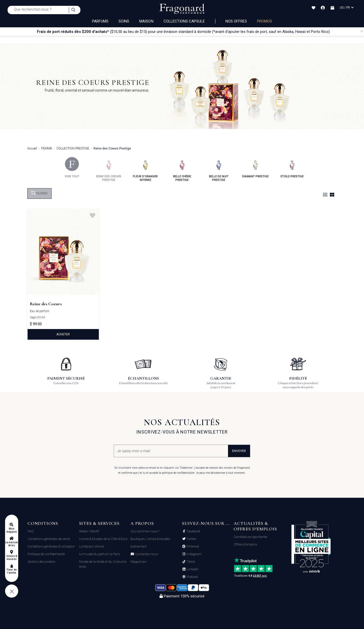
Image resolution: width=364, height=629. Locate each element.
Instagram (194, 554)
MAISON (146, 21)
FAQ (31, 531)
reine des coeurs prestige (109, 169)
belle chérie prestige (182, 169)
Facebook (193, 531)
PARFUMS (100, 21)
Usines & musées (12, 558)
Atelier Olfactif (89, 531)
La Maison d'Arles (92, 546)
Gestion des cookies (41, 562)
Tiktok (190, 562)
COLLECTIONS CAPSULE (184, 21)
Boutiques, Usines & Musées (150, 539)
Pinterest (192, 547)
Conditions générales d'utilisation (51, 546)
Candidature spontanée (250, 537)
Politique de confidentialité (46, 554)
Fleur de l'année (12, 571)
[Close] (362, 31)
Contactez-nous (146, 554)
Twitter (191, 539)
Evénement (139, 546)
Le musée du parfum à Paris (100, 554)
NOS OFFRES (236, 21)
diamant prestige (255, 168)
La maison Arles (12, 544)
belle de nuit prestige (219, 169)
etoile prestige (292, 168)
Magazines (138, 562)
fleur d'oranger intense (145, 169)
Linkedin (192, 569)
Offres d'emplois (245, 544)
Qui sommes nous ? (145, 531)
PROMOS (265, 21)
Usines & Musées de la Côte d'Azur (103, 539)
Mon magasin (12, 530)
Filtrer (39, 193)
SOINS (124, 21)
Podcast (192, 577)
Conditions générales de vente (49, 539)
